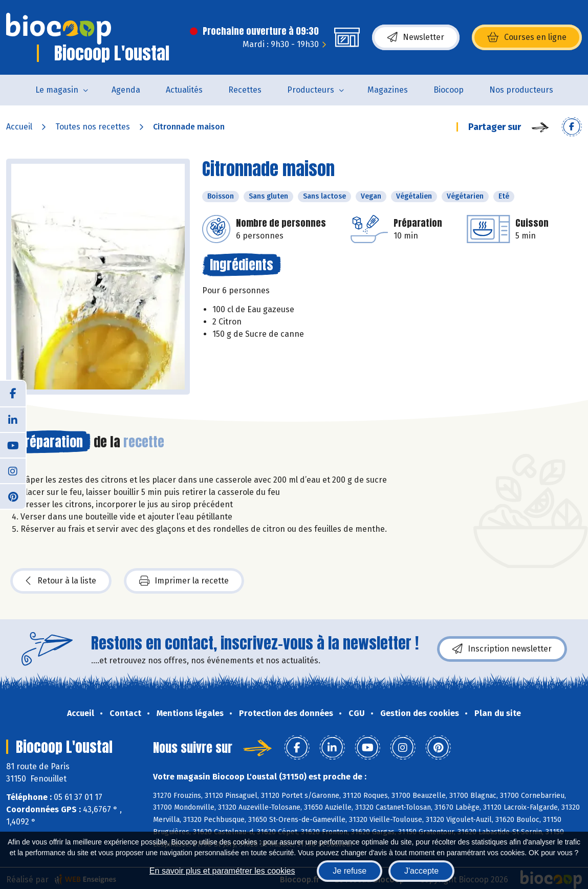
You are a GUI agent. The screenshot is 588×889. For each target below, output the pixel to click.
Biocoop (449, 90)
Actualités (184, 90)
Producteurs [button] (311, 90)
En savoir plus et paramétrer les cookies (222, 871)
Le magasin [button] (57, 90)
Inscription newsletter (502, 649)
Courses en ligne (527, 37)
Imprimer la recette (184, 581)
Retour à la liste (61, 581)
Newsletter (416, 37)
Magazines (388, 90)
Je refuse (350, 871)
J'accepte (421, 871)
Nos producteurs (521, 90)
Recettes (245, 90)
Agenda (126, 90)
